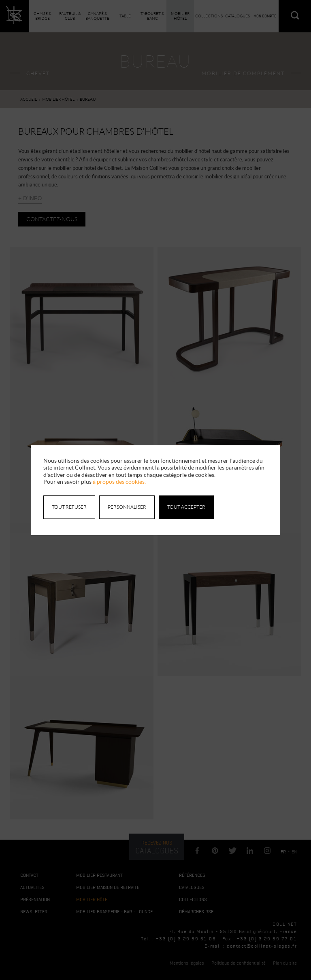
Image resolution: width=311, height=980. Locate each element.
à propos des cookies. (119, 482)
